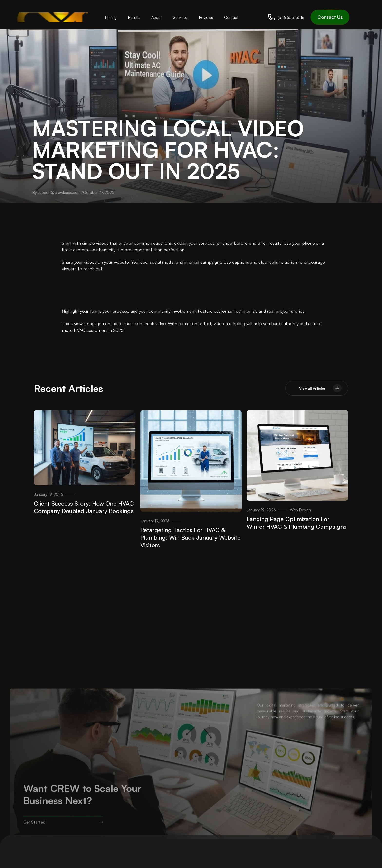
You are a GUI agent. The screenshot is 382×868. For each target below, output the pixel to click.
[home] (54, 17)
